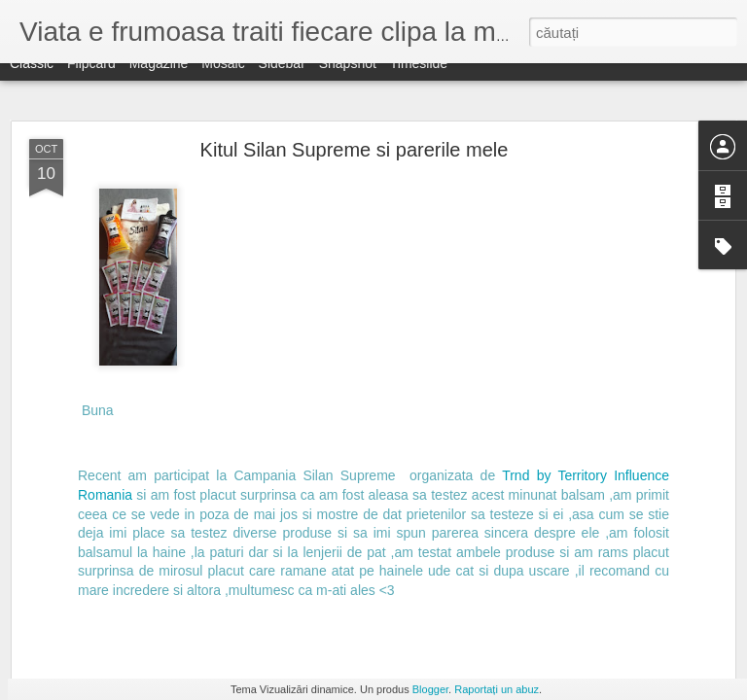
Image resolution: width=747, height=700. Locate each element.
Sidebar (282, 80)
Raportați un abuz (497, 689)
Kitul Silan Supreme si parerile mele (355, 150)
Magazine (159, 80)
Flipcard (91, 80)
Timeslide (419, 80)
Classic (32, 80)
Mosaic (223, 80)
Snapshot (348, 80)
